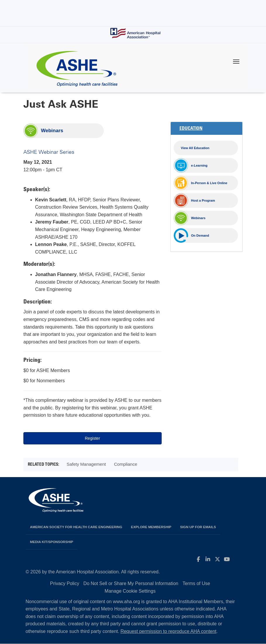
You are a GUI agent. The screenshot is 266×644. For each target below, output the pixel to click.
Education (191, 129)
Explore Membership (151, 527)
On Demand (200, 235)
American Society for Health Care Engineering (76, 527)
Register (92, 438)
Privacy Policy (65, 583)
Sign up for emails (198, 527)
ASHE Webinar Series (49, 152)
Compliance (126, 464)
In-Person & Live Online (209, 183)
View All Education (195, 148)
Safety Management (86, 464)
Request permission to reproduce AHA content (168, 631)
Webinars (52, 131)
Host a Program (203, 200)
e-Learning (199, 165)
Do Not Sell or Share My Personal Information (131, 583)
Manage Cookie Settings (130, 591)
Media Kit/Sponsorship (52, 542)
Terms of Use (196, 583)
